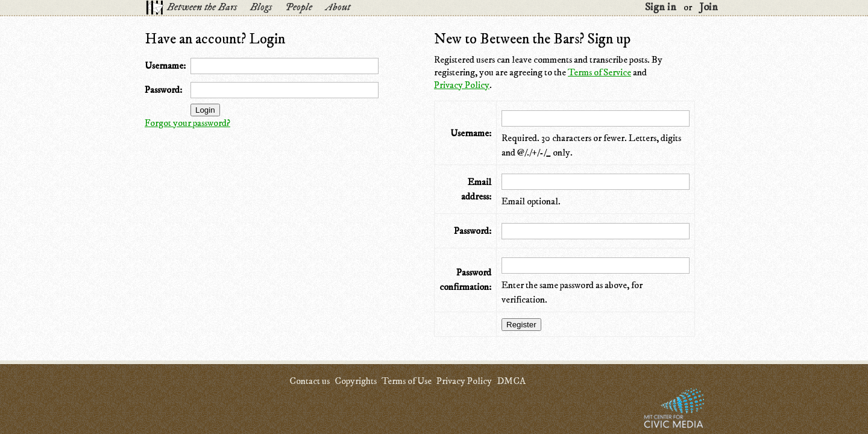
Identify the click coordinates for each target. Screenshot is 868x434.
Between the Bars (202, 7)
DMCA (511, 381)
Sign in (661, 7)
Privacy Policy (462, 85)
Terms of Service (599, 72)
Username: (165, 66)
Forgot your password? (187, 123)
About (338, 7)
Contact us (310, 381)
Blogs (261, 7)
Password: (163, 90)
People (299, 7)
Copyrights (356, 381)
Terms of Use (407, 381)
